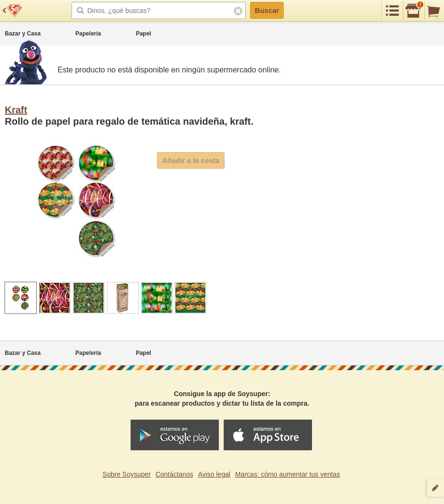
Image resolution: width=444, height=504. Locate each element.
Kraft (16, 110)
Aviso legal (214, 474)
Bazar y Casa (23, 34)
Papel (144, 34)
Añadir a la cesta (191, 160)
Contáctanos (174, 474)
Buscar (267, 10)
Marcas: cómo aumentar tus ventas (288, 474)
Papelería (88, 34)
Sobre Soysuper (127, 474)
